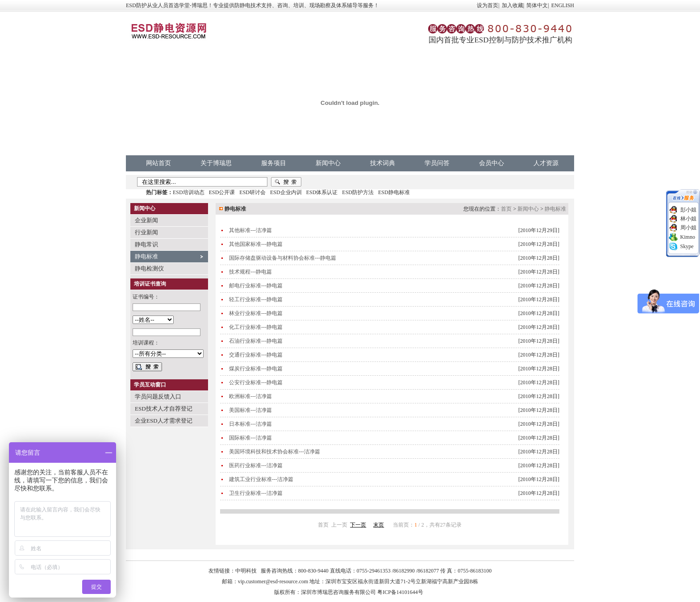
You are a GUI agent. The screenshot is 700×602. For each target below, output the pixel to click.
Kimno (688, 237)
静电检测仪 (149, 268)
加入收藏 (512, 5)
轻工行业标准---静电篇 (256, 299)
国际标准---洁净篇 (250, 438)
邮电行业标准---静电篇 (256, 286)
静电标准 (146, 256)
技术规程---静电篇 (250, 272)
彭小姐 (688, 210)
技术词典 (383, 163)
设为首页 (487, 5)
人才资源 (546, 163)
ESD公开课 (222, 192)
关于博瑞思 (216, 163)
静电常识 (146, 244)
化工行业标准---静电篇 (256, 327)
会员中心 (492, 163)
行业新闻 (146, 232)
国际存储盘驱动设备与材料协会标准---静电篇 (283, 258)
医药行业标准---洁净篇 (256, 465)
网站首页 (158, 163)
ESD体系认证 (322, 192)
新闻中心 (328, 163)
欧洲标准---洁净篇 (250, 396)
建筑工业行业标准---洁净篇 (261, 479)
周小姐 (688, 228)
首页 (506, 209)
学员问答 (437, 163)
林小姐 (688, 219)
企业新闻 (146, 220)
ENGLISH (563, 5)
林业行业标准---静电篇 (256, 313)
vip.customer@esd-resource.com (273, 581)
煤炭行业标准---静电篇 (256, 369)
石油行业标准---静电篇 (256, 341)
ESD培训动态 (189, 192)
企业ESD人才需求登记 (164, 421)
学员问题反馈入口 (158, 396)
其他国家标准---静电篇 (256, 244)
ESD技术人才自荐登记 (164, 409)
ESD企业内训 (286, 192)
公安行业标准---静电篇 (256, 382)
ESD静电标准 (394, 192)
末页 (379, 525)
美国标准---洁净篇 (250, 410)
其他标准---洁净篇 (250, 230)
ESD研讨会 (252, 192)
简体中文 (537, 5)
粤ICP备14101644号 (400, 592)
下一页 (358, 525)
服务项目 (274, 163)
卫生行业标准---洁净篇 (256, 493)
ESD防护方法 (358, 192)
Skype (687, 246)
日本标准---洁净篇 (250, 424)
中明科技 (246, 571)
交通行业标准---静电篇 (256, 355)
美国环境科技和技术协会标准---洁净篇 (275, 452)
